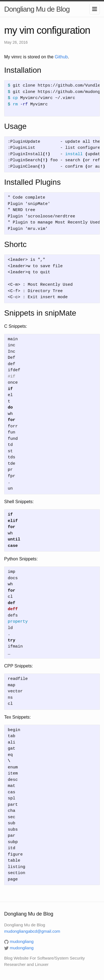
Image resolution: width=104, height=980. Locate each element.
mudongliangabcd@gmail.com (32, 931)
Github (61, 57)
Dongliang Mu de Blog (37, 9)
